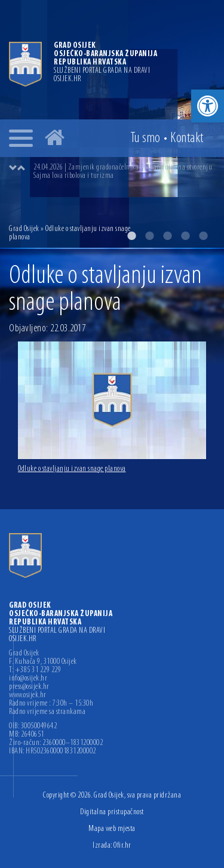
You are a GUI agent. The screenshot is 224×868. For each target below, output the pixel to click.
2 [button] (149, 236)
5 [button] (203, 236)
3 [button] (167, 236)
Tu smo (145, 138)
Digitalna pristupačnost (112, 812)
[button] (208, 106)
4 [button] (185, 236)
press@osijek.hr (29, 687)
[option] (124, 172)
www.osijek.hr (28, 695)
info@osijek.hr (28, 679)
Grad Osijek (25, 229)
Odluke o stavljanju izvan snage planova (72, 469)
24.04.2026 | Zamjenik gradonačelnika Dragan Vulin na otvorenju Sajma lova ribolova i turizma (123, 172)
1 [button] (131, 236)
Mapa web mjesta (112, 829)
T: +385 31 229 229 (35, 670)
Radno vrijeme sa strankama (47, 712)
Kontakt (187, 138)
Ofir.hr (122, 846)
